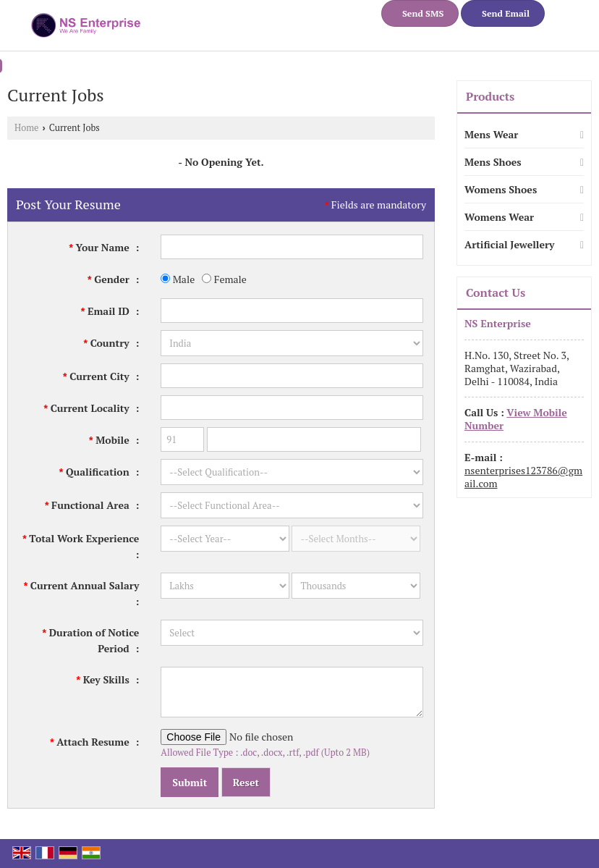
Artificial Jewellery (510, 244)
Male (178, 279)
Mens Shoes (493, 162)
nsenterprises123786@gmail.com (523, 477)
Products (490, 96)
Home (26, 128)
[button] (516, 419)
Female (224, 279)
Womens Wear (499, 217)
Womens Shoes (501, 189)
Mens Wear (491, 134)
